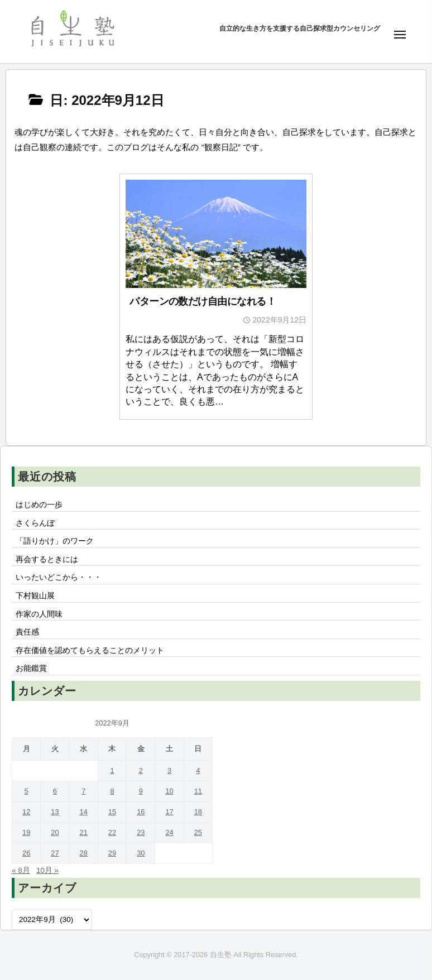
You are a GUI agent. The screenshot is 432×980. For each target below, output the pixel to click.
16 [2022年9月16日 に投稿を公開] (141, 812)
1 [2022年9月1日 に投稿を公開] (112, 770)
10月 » (47, 870)
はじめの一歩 (39, 505)
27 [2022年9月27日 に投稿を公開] (55, 853)
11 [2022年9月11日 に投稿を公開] (198, 791)
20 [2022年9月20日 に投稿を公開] (55, 832)
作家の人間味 (39, 614)
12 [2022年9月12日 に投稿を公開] (26, 812)
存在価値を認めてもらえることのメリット (90, 650)
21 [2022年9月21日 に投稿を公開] (84, 832)
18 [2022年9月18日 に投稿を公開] (198, 812)
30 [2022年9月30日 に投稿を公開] (141, 853)
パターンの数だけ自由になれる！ (203, 301)
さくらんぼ (35, 523)
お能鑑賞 (31, 668)
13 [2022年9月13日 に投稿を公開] (55, 812)
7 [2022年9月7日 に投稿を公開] (83, 791)
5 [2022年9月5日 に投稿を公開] (27, 791)
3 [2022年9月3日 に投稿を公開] (169, 770)
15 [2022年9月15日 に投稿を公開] (112, 812)
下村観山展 (35, 596)
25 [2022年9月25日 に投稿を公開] (198, 832)
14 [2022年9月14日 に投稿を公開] (84, 812)
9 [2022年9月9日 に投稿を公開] (141, 791)
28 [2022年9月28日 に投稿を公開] (84, 853)
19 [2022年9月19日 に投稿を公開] (26, 832)
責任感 (27, 632)
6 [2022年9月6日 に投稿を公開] (55, 791)
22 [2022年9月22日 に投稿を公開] (112, 832)
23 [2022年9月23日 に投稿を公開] (141, 832)
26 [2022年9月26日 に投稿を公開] (26, 853)
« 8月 (21, 870)
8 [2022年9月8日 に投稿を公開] (112, 791)
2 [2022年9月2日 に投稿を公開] (141, 770)
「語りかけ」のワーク (55, 541)
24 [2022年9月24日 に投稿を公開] (169, 832)
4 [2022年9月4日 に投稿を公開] (198, 770)
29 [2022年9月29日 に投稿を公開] (112, 853)
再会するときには (47, 559)
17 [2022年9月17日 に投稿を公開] (169, 812)
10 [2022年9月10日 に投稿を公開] (169, 791)
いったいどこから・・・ (59, 577)
